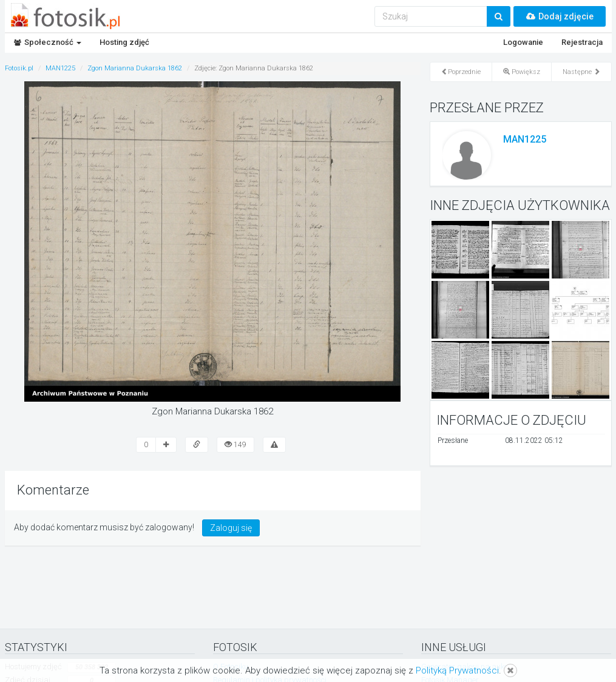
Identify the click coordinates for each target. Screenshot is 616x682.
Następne (581, 72)
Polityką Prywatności (457, 670)
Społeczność (48, 42)
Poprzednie (461, 72)
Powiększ (522, 72)
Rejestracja (582, 42)
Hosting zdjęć (124, 42)
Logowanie (523, 42)
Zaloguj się (231, 528)
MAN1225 (525, 139)
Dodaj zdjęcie (560, 16)
